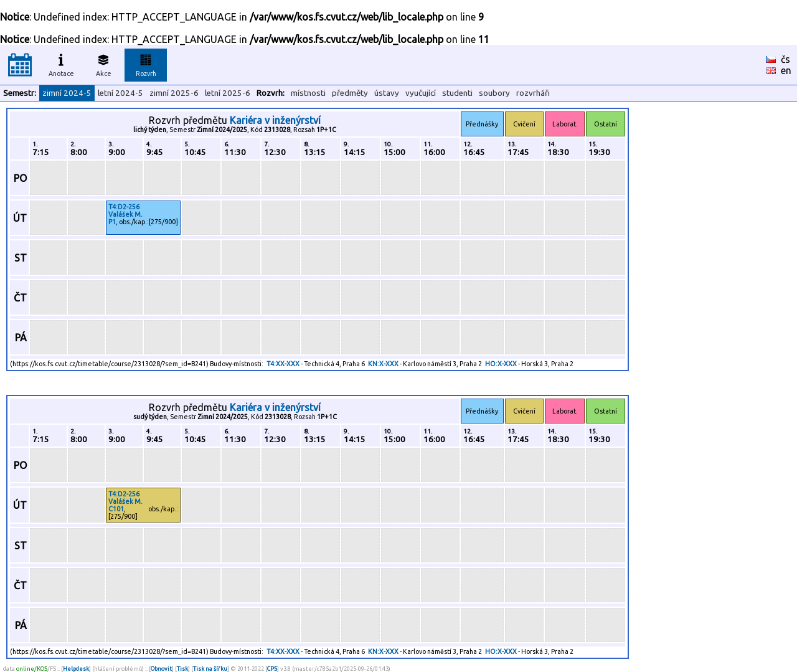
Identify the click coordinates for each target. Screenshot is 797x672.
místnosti (308, 93)
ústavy (387, 93)
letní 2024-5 (120, 93)
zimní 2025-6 (174, 93)
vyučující (421, 93)
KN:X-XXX (383, 364)
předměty (350, 93)
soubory (494, 93)
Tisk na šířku (210, 669)
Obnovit (161, 669)
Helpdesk (76, 669)
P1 (112, 222)
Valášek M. (125, 214)
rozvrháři (533, 93)
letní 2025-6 (228, 93)
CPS (272, 669)
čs (785, 59)
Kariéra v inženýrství (275, 120)
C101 (116, 509)
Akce (103, 64)
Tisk (182, 669)
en (786, 70)
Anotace (61, 64)
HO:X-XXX (501, 364)
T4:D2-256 (124, 207)
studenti (457, 93)
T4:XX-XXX (283, 364)
